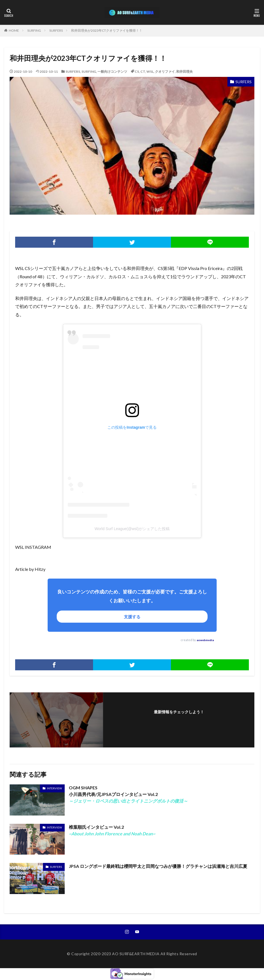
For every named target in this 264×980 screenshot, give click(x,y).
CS (137, 71)
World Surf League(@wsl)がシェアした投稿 (132, 529)
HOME (14, 30)
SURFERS (56, 30)
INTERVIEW (54, 788)
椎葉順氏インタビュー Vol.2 (112, 830)
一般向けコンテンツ (112, 71)
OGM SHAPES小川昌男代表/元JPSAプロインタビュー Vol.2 (128, 794)
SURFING (34, 30)
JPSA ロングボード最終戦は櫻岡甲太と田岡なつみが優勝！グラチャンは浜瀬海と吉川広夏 (158, 866)
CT (143, 71)
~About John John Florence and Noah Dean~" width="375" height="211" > (37, 839)
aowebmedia (205, 640)
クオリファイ (165, 71)
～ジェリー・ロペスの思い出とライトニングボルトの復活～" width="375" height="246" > (37, 800)
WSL (150, 71)
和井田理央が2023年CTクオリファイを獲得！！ (107, 30)
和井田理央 (184, 71)
